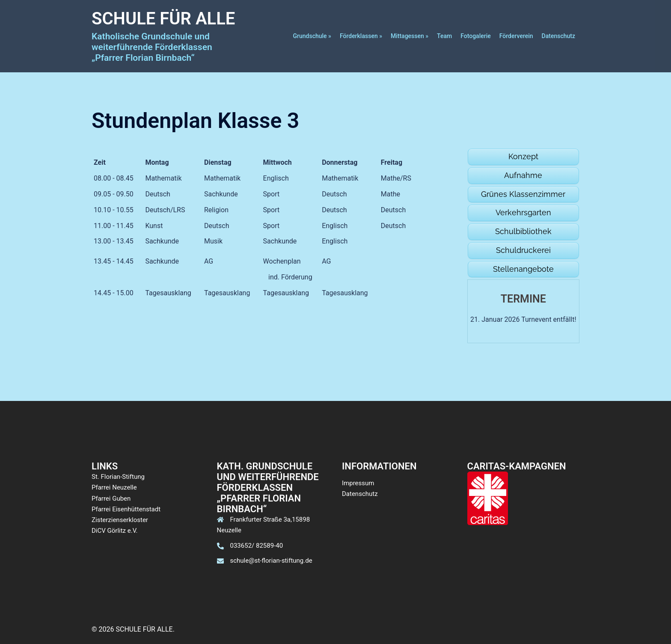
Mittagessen (407, 36)
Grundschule (310, 36)
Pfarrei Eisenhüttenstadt (126, 509)
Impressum (358, 483)
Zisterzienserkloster (120, 520)
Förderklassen (359, 36)
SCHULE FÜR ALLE (163, 19)
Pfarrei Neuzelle (114, 487)
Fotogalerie (476, 36)
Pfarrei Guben (111, 499)
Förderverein (516, 36)
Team (444, 36)
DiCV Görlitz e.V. (115, 531)
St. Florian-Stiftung (118, 477)
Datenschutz (558, 36)
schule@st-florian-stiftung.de (271, 561)
